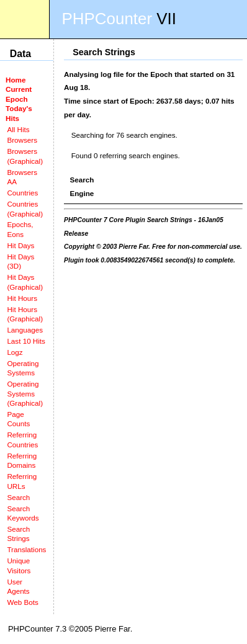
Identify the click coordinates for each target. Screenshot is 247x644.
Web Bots (22, 602)
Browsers (22, 140)
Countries (22, 193)
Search (18, 497)
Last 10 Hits (26, 341)
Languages (25, 330)
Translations (26, 549)
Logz (15, 352)
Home (16, 80)
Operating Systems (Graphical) (25, 393)
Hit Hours (22, 298)
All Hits (18, 129)
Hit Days (20, 245)
